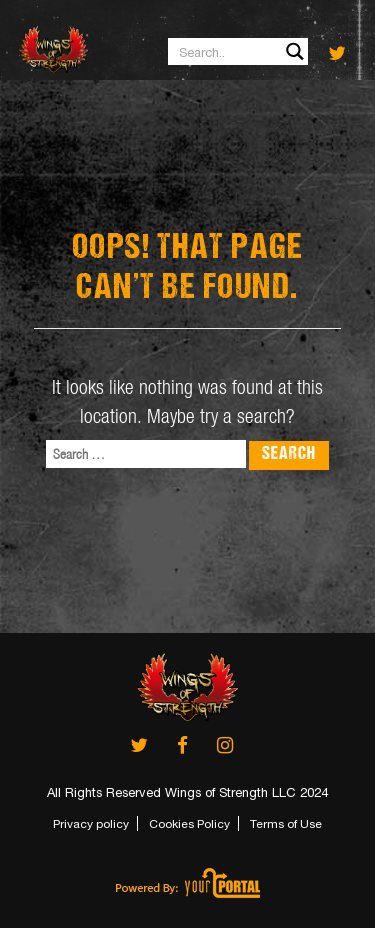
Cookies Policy (189, 824)
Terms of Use (286, 824)
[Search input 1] (239, 51)
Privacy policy (91, 824)
